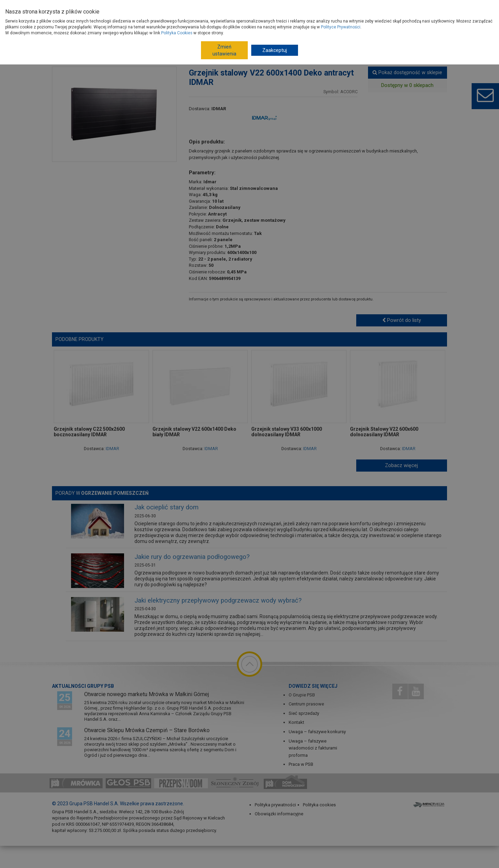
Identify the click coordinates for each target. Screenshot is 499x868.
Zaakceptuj (275, 50)
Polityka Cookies (177, 33)
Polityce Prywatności (341, 27)
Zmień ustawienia (224, 50)
